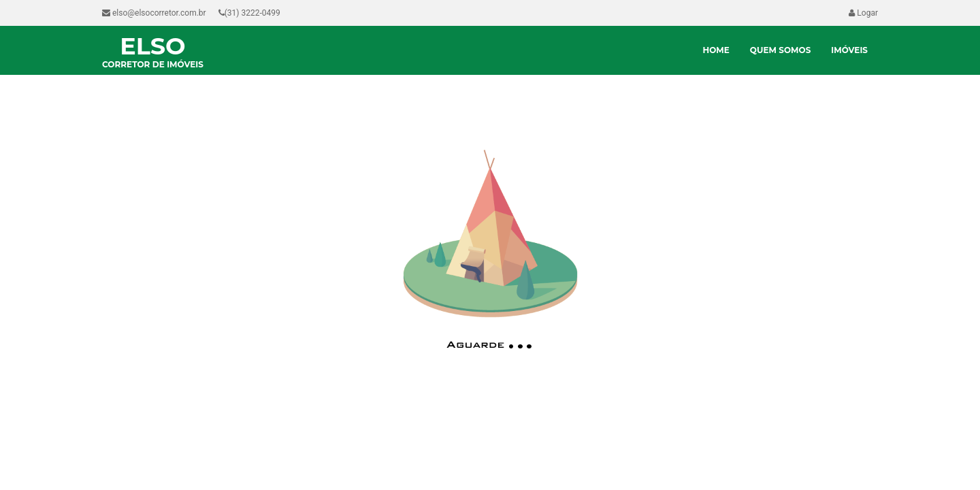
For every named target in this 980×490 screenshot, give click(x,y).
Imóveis (849, 50)
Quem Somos (781, 50)
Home (716, 50)
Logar (863, 13)
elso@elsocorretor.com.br (154, 13)
